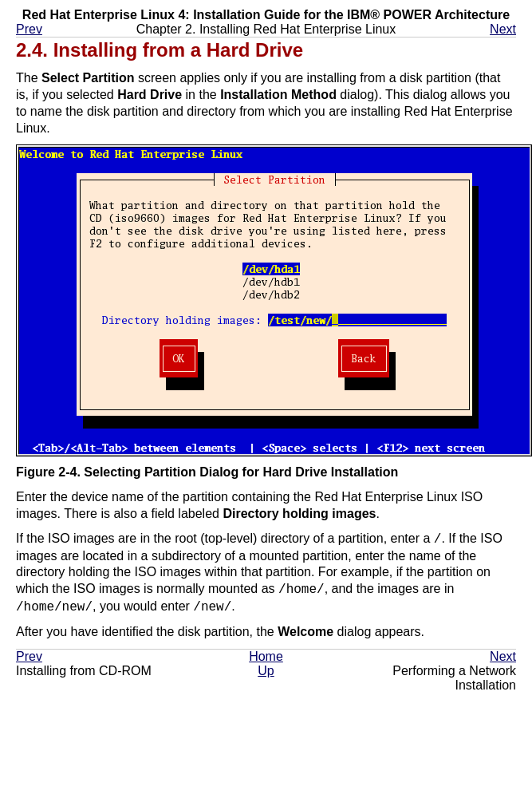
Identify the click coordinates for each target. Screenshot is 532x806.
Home (266, 656)
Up (266, 671)
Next (503, 29)
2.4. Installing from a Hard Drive (160, 50)
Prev (29, 29)
